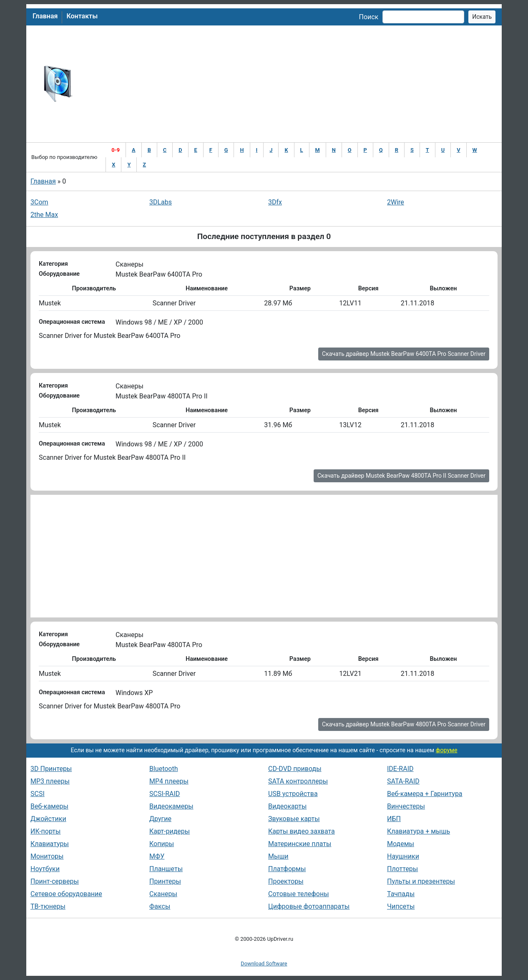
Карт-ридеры (170, 831)
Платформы (287, 869)
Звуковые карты (294, 819)
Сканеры (163, 894)
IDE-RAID (400, 769)
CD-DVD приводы (295, 769)
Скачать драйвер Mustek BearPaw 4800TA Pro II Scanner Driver (401, 476)
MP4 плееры (169, 781)
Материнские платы (300, 844)
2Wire (396, 202)
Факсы (160, 906)
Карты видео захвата (302, 831)
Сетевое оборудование (66, 894)
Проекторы (286, 881)
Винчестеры (406, 806)
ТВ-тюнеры (48, 906)
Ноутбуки (45, 869)
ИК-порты (45, 831)
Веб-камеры (49, 806)
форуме (447, 750)
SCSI (38, 794)
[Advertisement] (291, 84)
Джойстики (48, 819)
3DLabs (161, 202)
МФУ (157, 856)
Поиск (368, 17)
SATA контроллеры (298, 781)
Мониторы (47, 856)
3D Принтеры (51, 769)
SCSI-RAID (165, 794)
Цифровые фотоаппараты (309, 906)
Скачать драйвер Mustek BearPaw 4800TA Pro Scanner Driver (404, 724)
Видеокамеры (171, 806)
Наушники (403, 856)
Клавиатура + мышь (419, 831)
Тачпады (401, 894)
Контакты (82, 16)
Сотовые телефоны (299, 894)
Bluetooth (164, 769)
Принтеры (165, 881)
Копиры (162, 844)
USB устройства (293, 794)
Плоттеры (402, 869)
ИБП (394, 819)
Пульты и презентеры (421, 881)
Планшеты (166, 869)
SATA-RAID (403, 781)
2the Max (44, 215)
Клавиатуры (50, 844)
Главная (45, 16)
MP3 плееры (50, 781)
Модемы (401, 844)
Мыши (278, 856)
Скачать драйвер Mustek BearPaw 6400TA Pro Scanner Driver (404, 354)
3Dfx (275, 202)
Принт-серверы (55, 881)
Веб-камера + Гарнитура (425, 794)
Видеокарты (287, 806)
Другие (160, 819)
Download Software (264, 964)
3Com (39, 202)
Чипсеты (401, 906)
